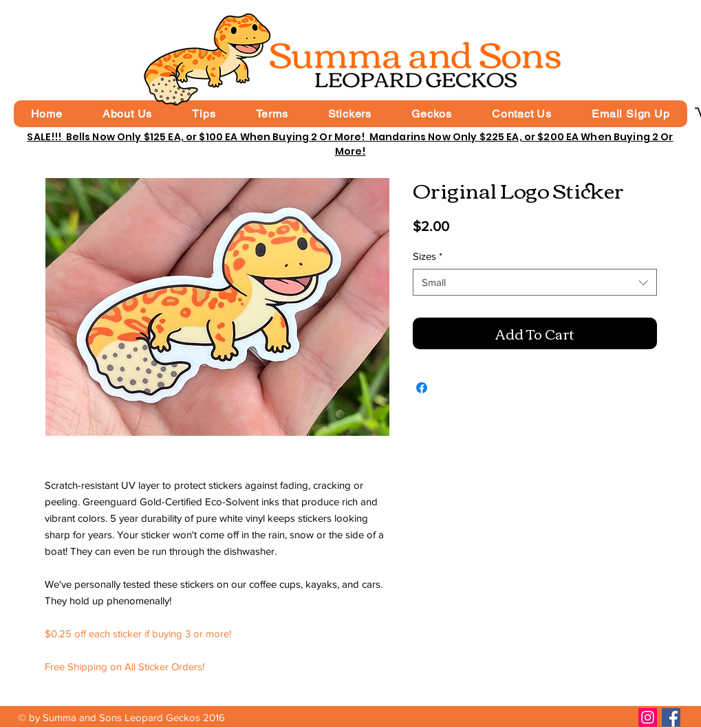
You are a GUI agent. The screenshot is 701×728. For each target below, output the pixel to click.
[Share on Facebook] (422, 388)
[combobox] (535, 282)
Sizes (428, 256)
